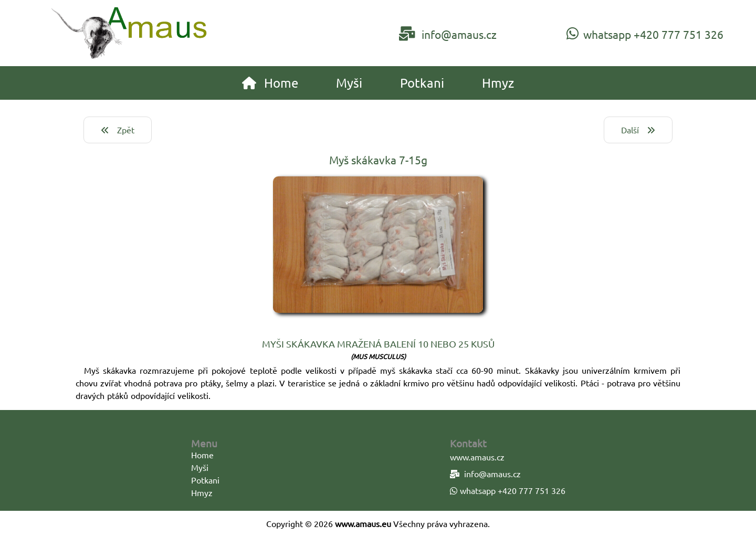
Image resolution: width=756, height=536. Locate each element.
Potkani (205, 480)
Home (202, 455)
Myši (200, 467)
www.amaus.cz (477, 457)
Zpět (118, 130)
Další (638, 130)
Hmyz (202, 492)
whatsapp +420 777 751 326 (645, 34)
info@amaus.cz (448, 34)
